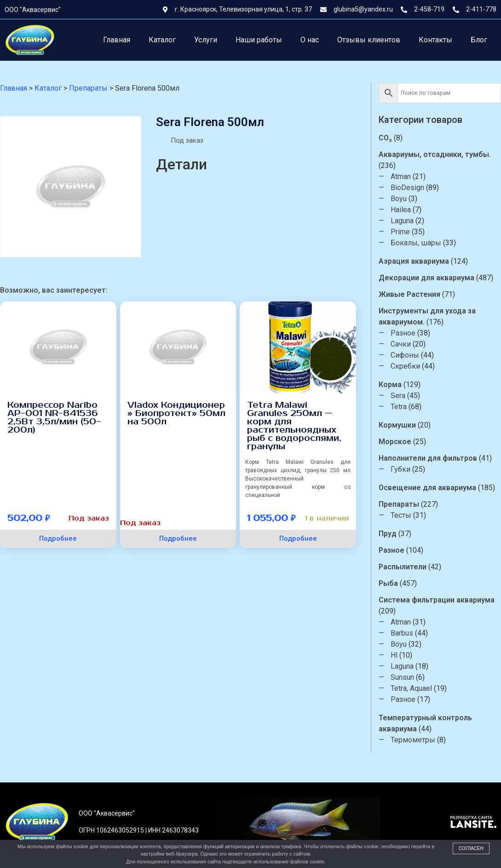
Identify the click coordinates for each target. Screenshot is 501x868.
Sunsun (402, 677)
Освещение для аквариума (427, 488)
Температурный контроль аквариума (425, 723)
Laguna (402, 221)
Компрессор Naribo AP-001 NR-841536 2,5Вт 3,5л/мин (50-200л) (54, 417)
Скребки (405, 366)
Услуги (206, 40)
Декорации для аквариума (426, 278)
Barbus (402, 633)
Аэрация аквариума (414, 261)
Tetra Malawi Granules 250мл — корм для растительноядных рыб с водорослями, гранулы (294, 426)
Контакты (435, 40)
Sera (398, 396)
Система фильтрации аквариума (437, 600)
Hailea (401, 210)
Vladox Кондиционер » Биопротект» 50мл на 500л (176, 413)
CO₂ (385, 138)
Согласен (471, 848)
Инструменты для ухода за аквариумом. (427, 316)
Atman (401, 176)
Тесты (401, 515)
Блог (479, 40)
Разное (403, 333)
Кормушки (397, 425)
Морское (395, 442)
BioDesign (407, 188)
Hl (394, 655)
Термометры (413, 740)
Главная (117, 40)
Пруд (388, 534)
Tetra (399, 407)
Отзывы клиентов (369, 40)
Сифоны (405, 355)
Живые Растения (409, 294)
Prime (400, 232)
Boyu (399, 199)
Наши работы (259, 40)
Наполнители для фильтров (428, 458)
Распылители (403, 567)
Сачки (401, 344)
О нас (310, 40)
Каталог (162, 40)
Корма (390, 385)
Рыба (388, 583)
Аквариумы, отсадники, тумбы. (435, 154)
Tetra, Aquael (411, 688)
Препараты (399, 504)
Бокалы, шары (416, 243)
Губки (400, 469)
